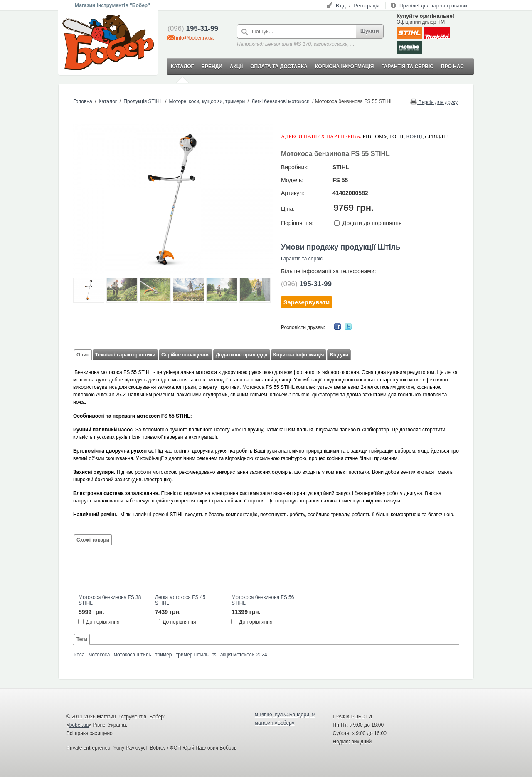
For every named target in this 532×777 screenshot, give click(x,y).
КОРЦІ (414, 136)
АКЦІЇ (236, 67)
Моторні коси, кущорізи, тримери (207, 101)
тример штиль (192, 655)
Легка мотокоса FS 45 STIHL (180, 600)
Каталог (108, 101)
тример (163, 655)
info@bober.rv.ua (195, 38)
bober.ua (79, 725)
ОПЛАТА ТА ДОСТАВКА (279, 67)
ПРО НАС (452, 67)
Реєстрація (367, 6)
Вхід (341, 6)
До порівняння (103, 622)
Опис (83, 355)
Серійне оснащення (186, 355)
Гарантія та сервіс (302, 259)
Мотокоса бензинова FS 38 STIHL (110, 600)
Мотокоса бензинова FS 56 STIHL (263, 600)
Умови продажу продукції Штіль (341, 247)
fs (214, 655)
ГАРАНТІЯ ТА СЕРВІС (407, 67)
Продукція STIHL (143, 101)
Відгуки (339, 355)
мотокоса (99, 655)
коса (80, 655)
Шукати (370, 31)
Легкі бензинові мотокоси (281, 101)
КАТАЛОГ (182, 67)
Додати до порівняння (372, 223)
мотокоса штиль (133, 655)
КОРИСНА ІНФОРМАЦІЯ (344, 67)
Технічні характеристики (125, 355)
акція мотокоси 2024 (244, 655)
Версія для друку (434, 102)
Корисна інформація (299, 355)
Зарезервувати (307, 302)
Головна (83, 101)
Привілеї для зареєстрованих (433, 6)
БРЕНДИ (212, 67)
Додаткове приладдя (242, 355)
